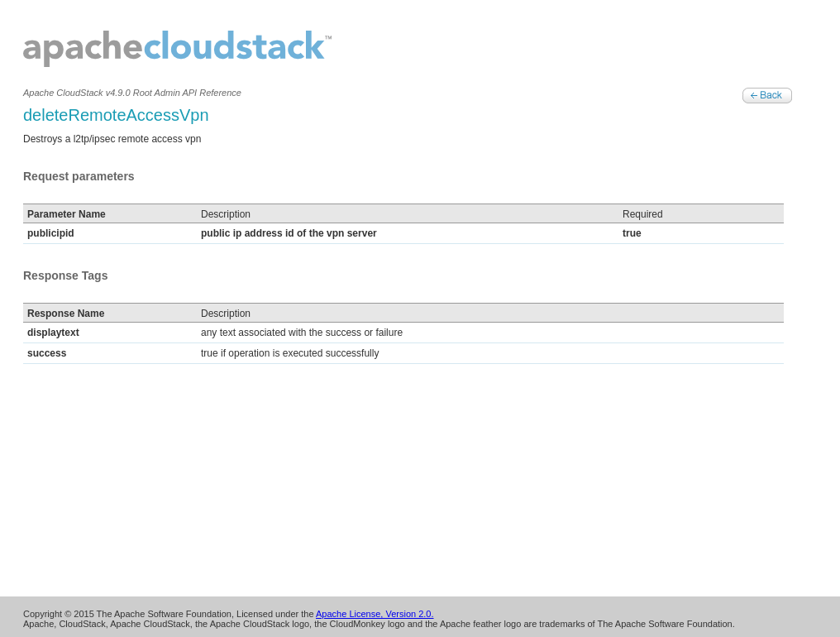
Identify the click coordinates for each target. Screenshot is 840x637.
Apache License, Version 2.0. (375, 614)
